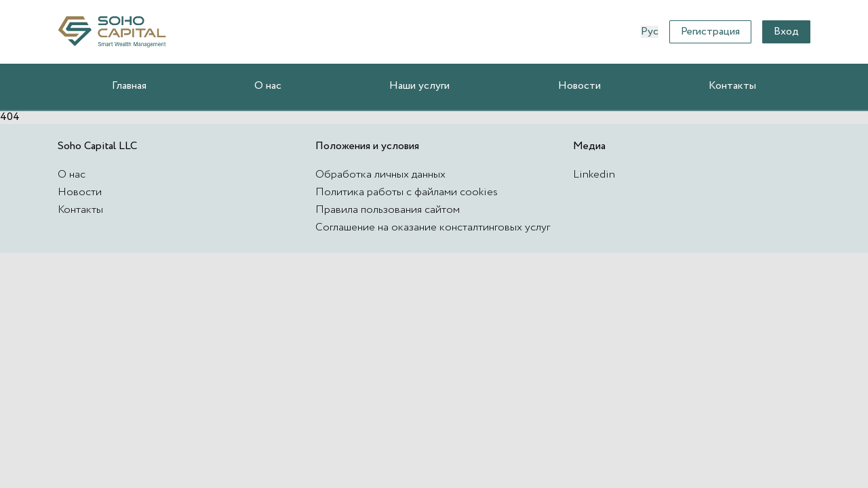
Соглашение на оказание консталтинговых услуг (433, 227)
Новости (579, 86)
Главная (129, 86)
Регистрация (710, 32)
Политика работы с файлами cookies (407, 192)
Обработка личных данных (380, 175)
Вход (786, 32)
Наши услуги (419, 86)
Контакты (732, 86)
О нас (268, 86)
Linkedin (594, 175)
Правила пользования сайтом (388, 210)
